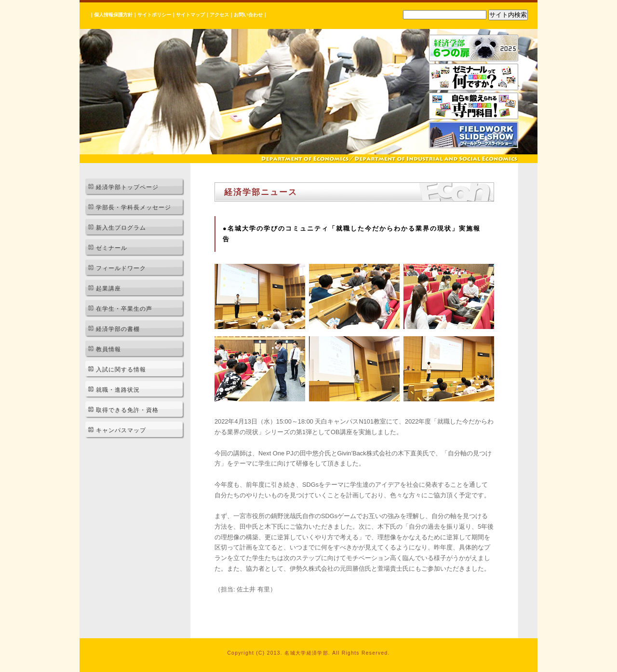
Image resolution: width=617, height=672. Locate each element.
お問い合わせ (248, 15)
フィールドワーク (121, 268)
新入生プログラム (121, 228)
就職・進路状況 (118, 390)
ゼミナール (112, 248)
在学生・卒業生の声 (124, 309)
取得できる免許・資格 (127, 410)
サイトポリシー (154, 15)
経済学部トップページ (127, 187)
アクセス (219, 15)
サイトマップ (190, 15)
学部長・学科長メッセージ (134, 207)
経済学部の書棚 (118, 329)
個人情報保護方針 (113, 15)
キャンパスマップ (121, 430)
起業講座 (108, 288)
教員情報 (108, 349)
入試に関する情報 (121, 370)
